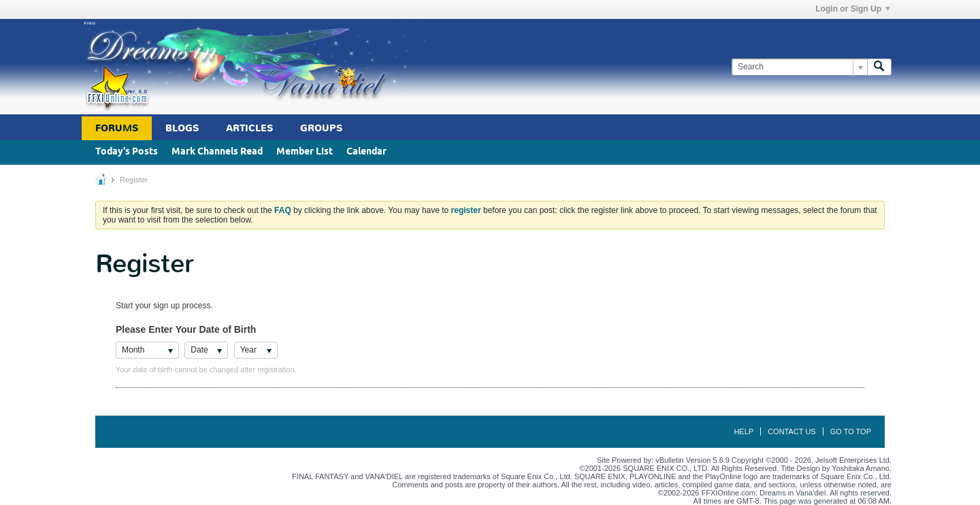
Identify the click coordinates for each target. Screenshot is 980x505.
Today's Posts (127, 152)
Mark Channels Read (217, 152)
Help (744, 431)
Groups (321, 128)
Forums (117, 128)
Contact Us (792, 431)
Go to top (851, 431)
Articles (249, 128)
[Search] (799, 67)
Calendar (366, 152)
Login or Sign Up (853, 9)
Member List (305, 152)
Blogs (182, 128)
